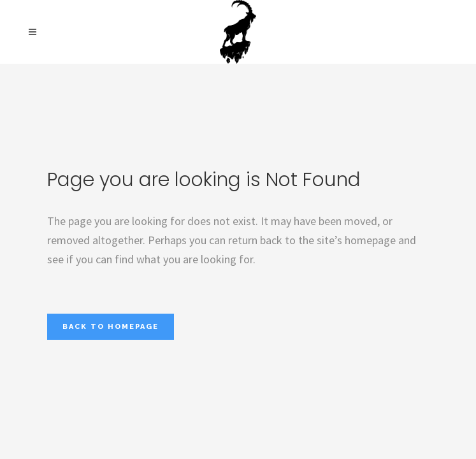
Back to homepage (111, 327)
